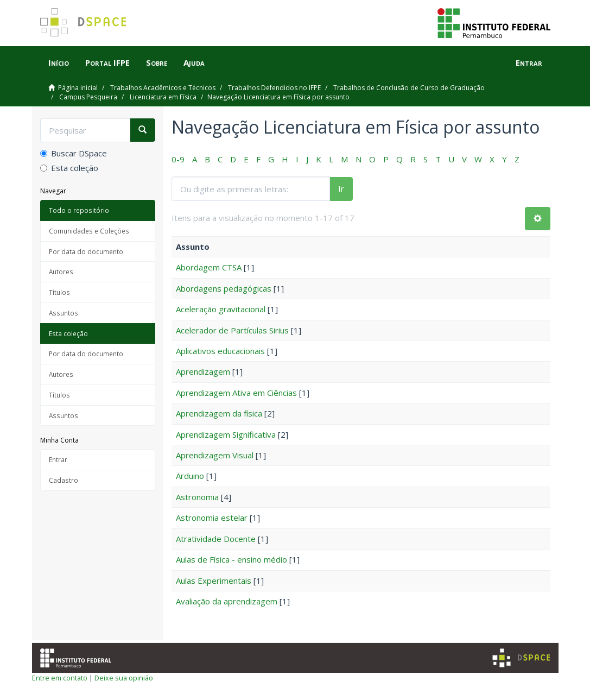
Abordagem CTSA (209, 267)
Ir (341, 188)
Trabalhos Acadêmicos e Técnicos (163, 88)
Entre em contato (60, 678)
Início (59, 62)
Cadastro (64, 480)
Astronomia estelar (212, 518)
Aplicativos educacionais (220, 351)
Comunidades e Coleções (89, 231)
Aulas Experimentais (214, 581)
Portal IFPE (107, 62)
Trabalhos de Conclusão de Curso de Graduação (409, 88)
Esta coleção (69, 168)
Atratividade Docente (216, 539)
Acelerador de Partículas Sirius (232, 330)
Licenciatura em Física (163, 97)
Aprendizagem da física (219, 413)
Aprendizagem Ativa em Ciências (236, 393)
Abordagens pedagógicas (224, 288)
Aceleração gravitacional (221, 309)
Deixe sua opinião (124, 678)
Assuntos (64, 313)
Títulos (59, 292)
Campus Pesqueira (88, 97)
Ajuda (194, 62)
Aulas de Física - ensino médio (231, 559)
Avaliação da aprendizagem (227, 601)
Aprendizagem (203, 371)
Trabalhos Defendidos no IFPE (274, 88)
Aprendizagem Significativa (226, 434)
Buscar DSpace (74, 153)
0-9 (178, 159)
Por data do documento (86, 251)
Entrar (58, 459)
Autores (61, 272)
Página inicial (78, 88)
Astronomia (197, 497)
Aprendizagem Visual (215, 455)
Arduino (190, 476)
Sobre (157, 62)
